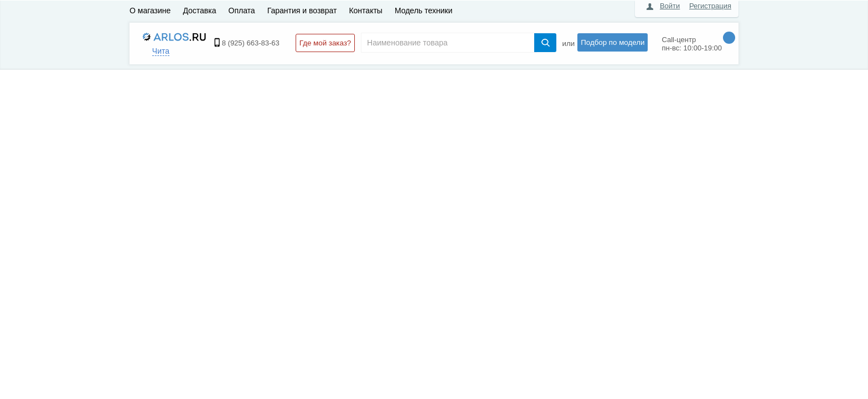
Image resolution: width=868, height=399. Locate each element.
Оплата (242, 11)
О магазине (150, 11)
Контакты (365, 11)
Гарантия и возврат (302, 11)
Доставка (199, 11)
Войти (670, 6)
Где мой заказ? (325, 43)
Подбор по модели (613, 42)
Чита (161, 51)
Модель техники (423, 11)
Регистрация (710, 6)
